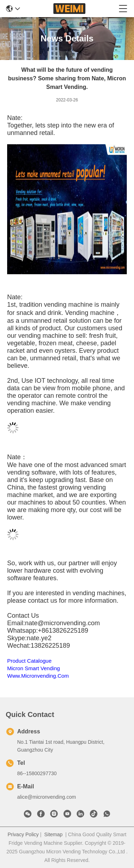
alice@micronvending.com (46, 797)
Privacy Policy (23, 834)
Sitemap (53, 834)
